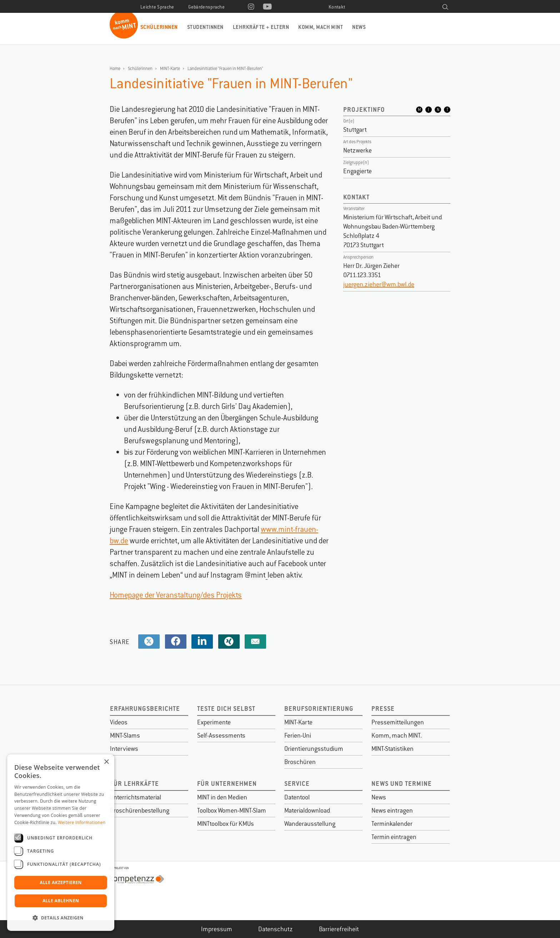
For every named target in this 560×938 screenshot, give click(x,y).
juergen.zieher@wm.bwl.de (379, 284)
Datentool (297, 797)
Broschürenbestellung (140, 810)
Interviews (124, 749)
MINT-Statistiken (392, 749)
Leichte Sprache (157, 7)
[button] (61, 918)
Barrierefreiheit (339, 929)
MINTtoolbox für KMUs (226, 824)
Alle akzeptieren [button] (61, 882)
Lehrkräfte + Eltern (261, 27)
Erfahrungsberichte (145, 709)
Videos (119, 722)
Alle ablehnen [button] (61, 901)
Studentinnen (205, 27)
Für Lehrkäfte (134, 784)
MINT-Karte (170, 69)
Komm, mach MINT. (397, 735)
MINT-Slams (125, 735)
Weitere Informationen (82, 822)
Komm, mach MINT (321, 27)
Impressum (217, 929)
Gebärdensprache (207, 7)
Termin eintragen (394, 837)
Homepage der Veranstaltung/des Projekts (176, 595)
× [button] (106, 762)
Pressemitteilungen (398, 722)
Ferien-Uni (298, 735)
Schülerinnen (159, 27)
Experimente (214, 722)
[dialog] (61, 843)
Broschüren (300, 762)
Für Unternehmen (227, 784)
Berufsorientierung (319, 709)
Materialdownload (307, 810)
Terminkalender (392, 824)
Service (297, 784)
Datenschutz (276, 929)
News (359, 27)
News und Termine (402, 784)
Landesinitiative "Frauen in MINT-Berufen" (225, 69)
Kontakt (337, 7)
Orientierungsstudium (314, 749)
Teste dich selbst (226, 709)
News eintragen (392, 810)
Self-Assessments (221, 735)
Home (115, 69)
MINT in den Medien (222, 797)
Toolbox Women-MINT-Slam (232, 810)
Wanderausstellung (310, 824)
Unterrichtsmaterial (136, 797)
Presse (383, 709)
